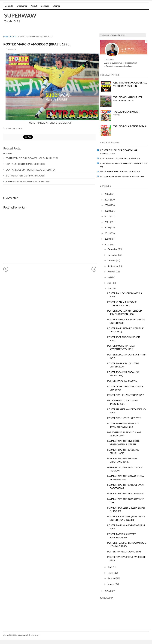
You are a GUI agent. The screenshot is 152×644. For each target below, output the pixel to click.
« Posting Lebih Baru (6, 269)
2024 (107, 205)
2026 (107, 194)
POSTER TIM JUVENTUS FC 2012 (124, 418)
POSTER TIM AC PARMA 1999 (122, 381)
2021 (107, 222)
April (110, 567)
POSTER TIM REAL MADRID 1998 (124, 552)
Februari (112, 578)
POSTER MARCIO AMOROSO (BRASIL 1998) (37, 44)
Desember (113, 249)
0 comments (11, 49)
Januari (111, 584)
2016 (107, 591)
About (34, 6)
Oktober (112, 260)
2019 (107, 233)
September (113, 266)
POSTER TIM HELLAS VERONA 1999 (126, 395)
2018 (107, 239)
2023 (107, 211)
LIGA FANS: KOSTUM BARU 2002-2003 (25, 164)
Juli (109, 277)
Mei (110, 288)
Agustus (112, 272)
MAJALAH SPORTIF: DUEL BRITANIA (126, 493)
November (113, 255)
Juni (110, 283)
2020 (107, 228)
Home (6, 37)
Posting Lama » (94, 269)
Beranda (9, 6)
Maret (111, 573)
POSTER (13, 37)
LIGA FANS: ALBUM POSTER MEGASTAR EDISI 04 (30, 170)
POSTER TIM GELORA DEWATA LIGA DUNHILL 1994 (32, 158)
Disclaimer (22, 6)
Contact (45, 6)
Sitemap (57, 6)
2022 (107, 216)
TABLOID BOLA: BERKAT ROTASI (130, 126)
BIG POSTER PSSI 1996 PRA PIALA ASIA (25, 176)
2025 (107, 200)
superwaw (20, 15)
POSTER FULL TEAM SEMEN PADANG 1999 (28, 181)
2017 (107, 244)
